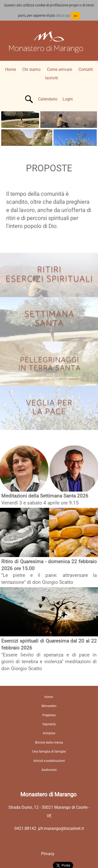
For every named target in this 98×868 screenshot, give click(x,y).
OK (76, 16)
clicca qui (63, 15)
